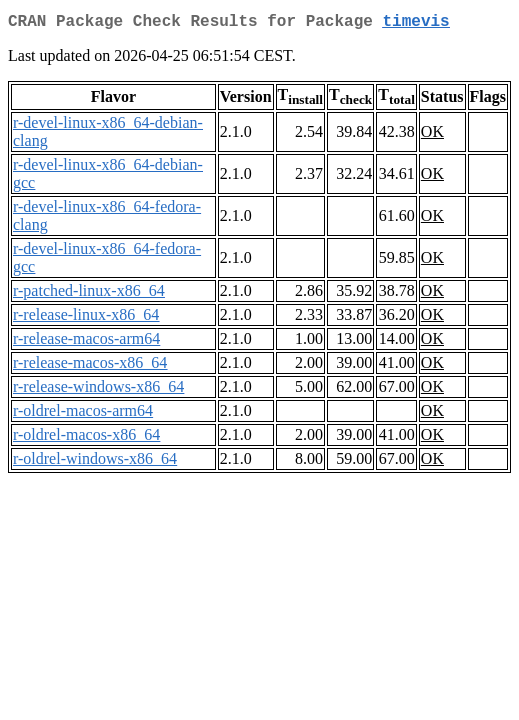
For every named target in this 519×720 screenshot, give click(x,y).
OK (432, 135)
